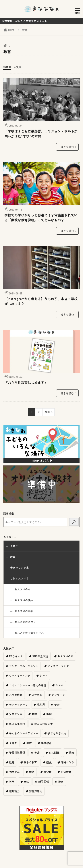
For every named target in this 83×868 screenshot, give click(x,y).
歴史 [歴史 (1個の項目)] (49, 762)
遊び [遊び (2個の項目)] (61, 781)
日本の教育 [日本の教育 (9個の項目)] (30, 762)
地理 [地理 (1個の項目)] (49, 714)
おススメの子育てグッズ (29, 633)
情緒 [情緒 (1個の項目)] (71, 752)
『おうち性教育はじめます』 (26, 382)
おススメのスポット (27, 622)
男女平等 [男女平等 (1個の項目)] (14, 772)
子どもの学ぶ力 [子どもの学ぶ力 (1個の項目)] (57, 733)
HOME (12, 30)
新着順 (7, 67)
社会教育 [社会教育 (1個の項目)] (66, 772)
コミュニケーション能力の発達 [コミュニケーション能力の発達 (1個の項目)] (28, 685)
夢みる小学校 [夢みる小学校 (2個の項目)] (17, 724)
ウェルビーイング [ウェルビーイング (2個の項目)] (20, 675)
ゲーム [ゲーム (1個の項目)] (44, 675)
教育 (25, 30)
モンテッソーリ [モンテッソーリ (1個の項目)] (18, 704)
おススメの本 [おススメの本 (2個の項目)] (66, 656)
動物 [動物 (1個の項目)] (34, 714)
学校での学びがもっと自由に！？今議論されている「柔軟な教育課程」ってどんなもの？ (41, 218)
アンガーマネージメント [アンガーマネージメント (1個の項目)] (24, 666)
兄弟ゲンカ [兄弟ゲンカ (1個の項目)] (16, 714)
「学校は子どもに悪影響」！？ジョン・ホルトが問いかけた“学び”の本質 (41, 134)
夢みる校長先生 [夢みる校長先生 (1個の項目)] (44, 724)
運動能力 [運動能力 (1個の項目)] (14, 791)
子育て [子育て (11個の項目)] (13, 743)
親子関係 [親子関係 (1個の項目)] (44, 781)
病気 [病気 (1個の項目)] (32, 772)
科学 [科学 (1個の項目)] (12, 781)
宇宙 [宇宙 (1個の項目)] (37, 752)
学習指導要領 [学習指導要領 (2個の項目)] (17, 752)
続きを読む (67, 147)
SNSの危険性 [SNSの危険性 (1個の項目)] (40, 656)
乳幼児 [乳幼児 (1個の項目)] (41, 704)
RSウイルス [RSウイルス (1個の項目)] (16, 656)
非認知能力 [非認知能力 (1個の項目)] (36, 791)
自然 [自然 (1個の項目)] (26, 781)
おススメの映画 (24, 600)
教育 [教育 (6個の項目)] (12, 762)
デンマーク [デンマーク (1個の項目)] (58, 695)
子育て (14, 546)
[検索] (74, 522)
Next (47, 412)
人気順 (17, 67)
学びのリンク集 (19, 567)
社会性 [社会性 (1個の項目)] (48, 772)
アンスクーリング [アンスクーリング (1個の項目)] (58, 666)
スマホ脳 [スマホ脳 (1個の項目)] (37, 695)
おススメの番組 (24, 611)
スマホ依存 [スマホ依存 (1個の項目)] (16, 695)
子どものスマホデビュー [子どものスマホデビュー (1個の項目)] (24, 733)
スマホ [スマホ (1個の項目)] (60, 685)
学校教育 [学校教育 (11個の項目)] (46, 743)
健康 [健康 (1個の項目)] (57, 704)
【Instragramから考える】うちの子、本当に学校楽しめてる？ (41, 301)
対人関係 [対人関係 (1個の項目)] (54, 752)
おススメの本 (23, 589)
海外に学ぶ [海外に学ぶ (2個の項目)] (68, 762)
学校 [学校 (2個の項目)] (29, 743)
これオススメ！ (19, 578)
